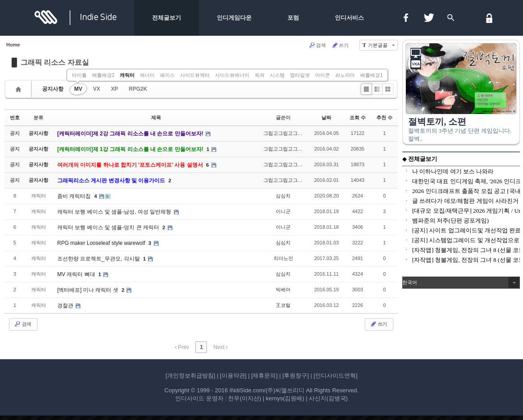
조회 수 (358, 118)
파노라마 (345, 75)
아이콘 (323, 75)
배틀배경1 (371, 75)
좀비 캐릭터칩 (75, 196)
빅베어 (283, 290)
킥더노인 (283, 258)
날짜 (326, 118)
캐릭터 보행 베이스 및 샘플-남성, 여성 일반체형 (115, 212)
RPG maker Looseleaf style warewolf (102, 243)
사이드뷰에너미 (232, 75)
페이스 (167, 75)
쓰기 (340, 45)
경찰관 (66, 306)
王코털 (283, 305)
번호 (15, 118)
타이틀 (79, 75)
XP (114, 89)
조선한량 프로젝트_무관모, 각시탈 (99, 259)
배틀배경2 (103, 75)
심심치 (283, 196)
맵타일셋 (300, 75)
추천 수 (384, 118)
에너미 (147, 75)
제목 (156, 118)
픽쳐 (260, 75)
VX (97, 89)
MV (78, 89)
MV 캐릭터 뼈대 (77, 274)
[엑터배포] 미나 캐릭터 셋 (89, 290)
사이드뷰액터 (195, 75)
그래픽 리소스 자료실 (55, 62)
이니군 (283, 211)
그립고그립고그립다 (285, 133)
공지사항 (53, 89)
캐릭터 (127, 75)
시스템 (277, 75)
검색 (317, 45)
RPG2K (138, 89)
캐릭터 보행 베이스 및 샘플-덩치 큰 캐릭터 (109, 227)
